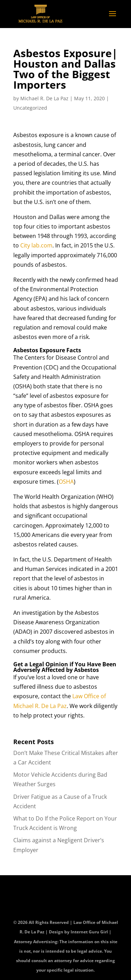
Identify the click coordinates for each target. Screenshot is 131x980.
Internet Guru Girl (90, 932)
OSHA (66, 482)
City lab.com (36, 245)
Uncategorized (30, 108)
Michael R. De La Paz (44, 98)
